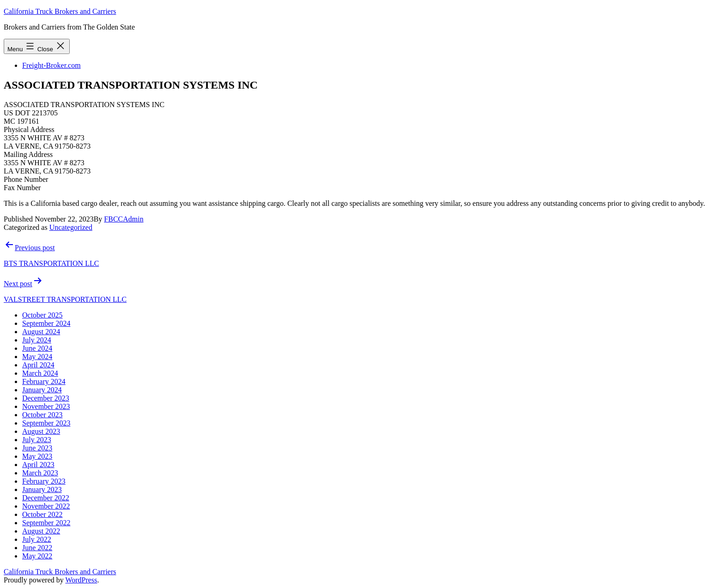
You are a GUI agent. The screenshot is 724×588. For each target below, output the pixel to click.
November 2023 (46, 406)
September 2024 (46, 323)
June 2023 (37, 448)
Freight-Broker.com (51, 65)
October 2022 (42, 514)
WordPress (81, 580)
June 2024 (37, 348)
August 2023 (41, 431)
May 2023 (37, 456)
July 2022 (37, 539)
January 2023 (42, 489)
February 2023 (44, 481)
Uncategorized (71, 227)
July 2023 (37, 440)
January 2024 (42, 390)
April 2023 (38, 465)
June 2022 (37, 548)
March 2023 (40, 473)
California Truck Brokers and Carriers (60, 11)
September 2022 (46, 523)
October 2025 (42, 315)
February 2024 (44, 381)
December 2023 (46, 398)
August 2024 (41, 332)
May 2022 (37, 556)
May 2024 (37, 357)
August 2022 (41, 531)
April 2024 (38, 365)
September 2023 (46, 423)
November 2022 (46, 506)
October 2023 (42, 415)
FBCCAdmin (124, 219)
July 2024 (37, 340)
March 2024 (40, 373)
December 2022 (46, 498)
